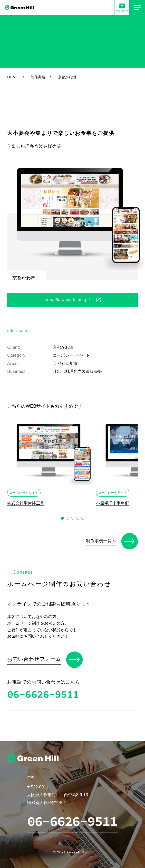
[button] (62, 518)
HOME (13, 77)
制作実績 (38, 77)
